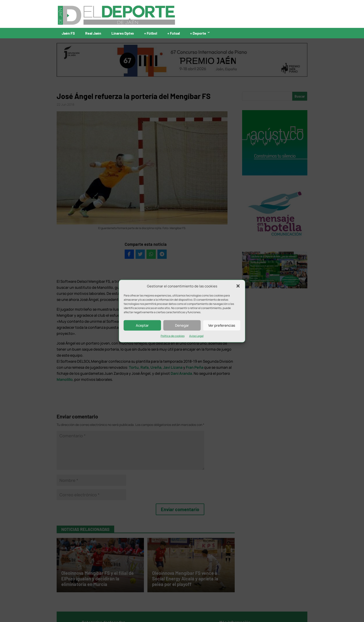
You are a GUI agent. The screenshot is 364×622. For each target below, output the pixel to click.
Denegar (182, 325)
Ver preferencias (222, 325)
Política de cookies (173, 336)
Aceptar (142, 325)
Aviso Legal (196, 336)
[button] (238, 286)
